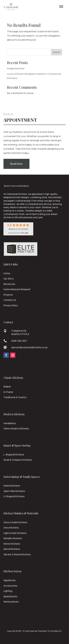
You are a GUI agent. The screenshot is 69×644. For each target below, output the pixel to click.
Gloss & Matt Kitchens (15, 522)
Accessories (10, 586)
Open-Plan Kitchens (14, 491)
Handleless (10, 423)
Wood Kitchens (12, 549)
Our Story (9, 279)
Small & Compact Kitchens (18, 460)
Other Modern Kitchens (16, 428)
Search (57, 52)
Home (7, 273)
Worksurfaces (11, 602)
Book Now (16, 164)
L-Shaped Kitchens (14, 454)
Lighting (8, 591)
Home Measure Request (17, 289)
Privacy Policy (11, 305)
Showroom (9, 284)
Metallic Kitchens (13, 538)
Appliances (10, 580)
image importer (16, 68)
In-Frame (8, 392)
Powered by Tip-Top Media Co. (50, 631)
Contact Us (10, 300)
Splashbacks (10, 596)
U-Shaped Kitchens (14, 496)
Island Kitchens (12, 486)
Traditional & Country (15, 397)
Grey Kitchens (11, 528)
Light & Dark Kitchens (15, 533)
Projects (8, 295)
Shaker (7, 387)
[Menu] (61, 7)
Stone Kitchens (12, 544)
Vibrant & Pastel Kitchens (17, 554)
